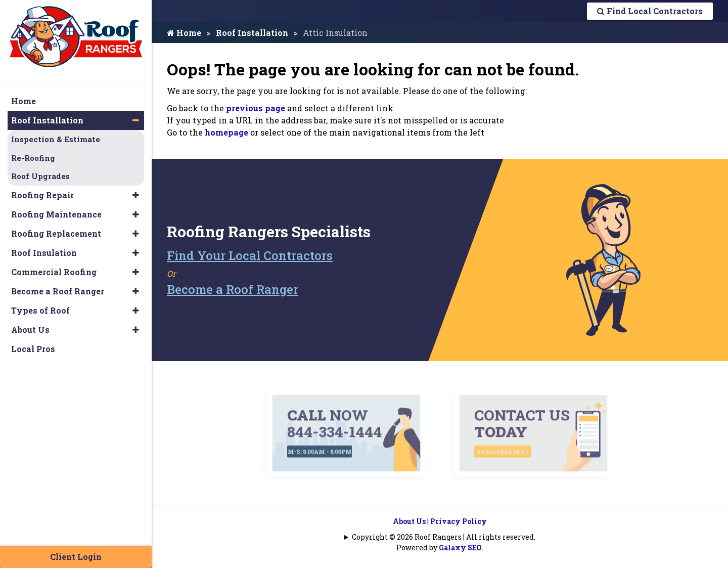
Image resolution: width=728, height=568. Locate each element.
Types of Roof (40, 310)
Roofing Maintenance (56, 214)
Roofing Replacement (56, 233)
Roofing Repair (42, 195)
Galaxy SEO (460, 548)
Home (184, 33)
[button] (136, 120)
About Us (409, 521)
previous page (256, 108)
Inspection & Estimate (56, 139)
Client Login (76, 557)
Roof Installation (252, 33)
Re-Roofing (33, 158)
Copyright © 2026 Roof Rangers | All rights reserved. (444, 537)
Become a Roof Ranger (233, 289)
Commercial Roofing (54, 272)
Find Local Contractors (650, 11)
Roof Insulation (44, 253)
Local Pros (33, 349)
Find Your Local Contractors (250, 255)
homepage (226, 132)
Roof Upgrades (40, 176)
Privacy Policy (459, 521)
